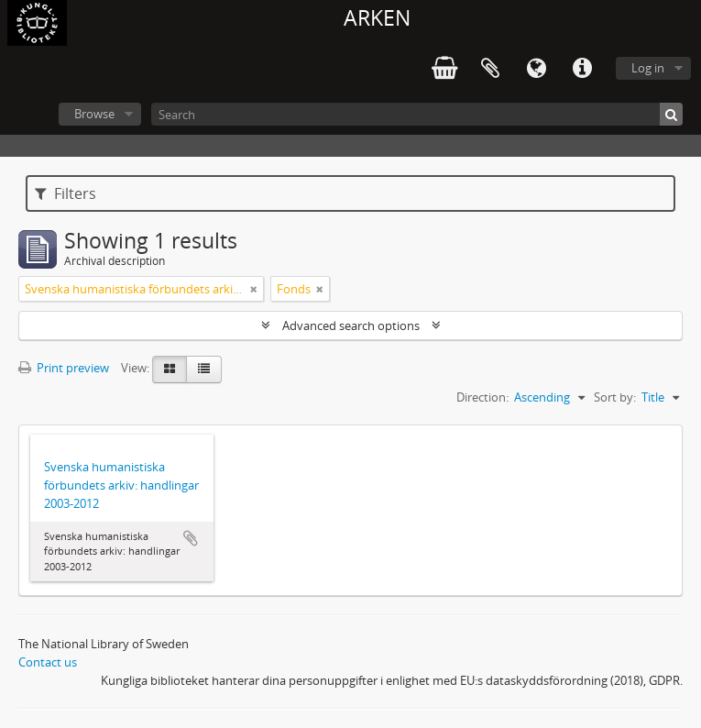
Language (536, 69)
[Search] (417, 114)
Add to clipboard (191, 538)
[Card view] (170, 370)
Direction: (482, 397)
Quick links (582, 69)
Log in (648, 68)
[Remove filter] (254, 289)
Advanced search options (351, 325)
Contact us (48, 662)
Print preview (64, 368)
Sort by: (615, 397)
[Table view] (204, 370)
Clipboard (490, 69)
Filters (66, 193)
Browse (94, 114)
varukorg (444, 69)
